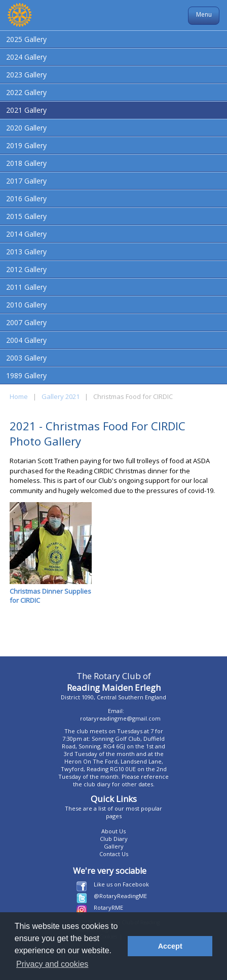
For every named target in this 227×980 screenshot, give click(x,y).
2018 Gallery (26, 163)
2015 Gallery (26, 216)
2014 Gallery (26, 234)
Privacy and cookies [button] (52, 964)
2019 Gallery (26, 145)
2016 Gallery (26, 198)
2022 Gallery (26, 92)
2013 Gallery (26, 252)
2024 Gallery (26, 57)
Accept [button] (170, 946)
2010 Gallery (26, 305)
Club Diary (114, 839)
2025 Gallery (26, 39)
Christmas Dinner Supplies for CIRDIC (51, 553)
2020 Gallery (26, 128)
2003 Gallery (26, 358)
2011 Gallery (26, 287)
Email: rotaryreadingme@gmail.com (120, 715)
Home (19, 396)
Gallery (114, 846)
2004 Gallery (26, 340)
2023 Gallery (26, 75)
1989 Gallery (26, 375)
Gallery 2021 (61, 396)
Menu (204, 14)
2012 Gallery (26, 269)
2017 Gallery (26, 181)
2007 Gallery (26, 322)
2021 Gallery (26, 110)
